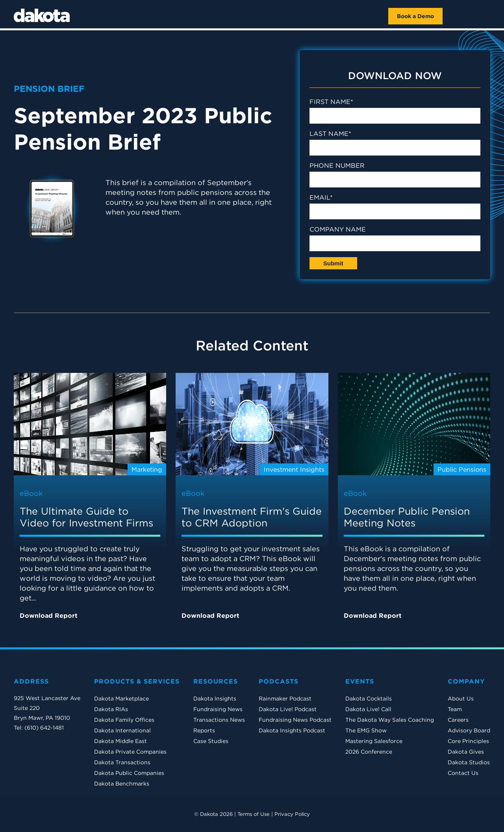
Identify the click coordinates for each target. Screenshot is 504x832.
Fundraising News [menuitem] (218, 709)
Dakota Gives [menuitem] (466, 752)
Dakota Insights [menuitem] (215, 699)
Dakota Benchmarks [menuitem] (122, 784)
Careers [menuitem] (458, 720)
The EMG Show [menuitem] (366, 730)
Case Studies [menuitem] (211, 741)
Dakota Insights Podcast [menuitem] (292, 730)
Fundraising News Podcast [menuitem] (295, 720)
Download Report (51, 615)
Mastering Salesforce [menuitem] (374, 741)
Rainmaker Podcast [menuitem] (285, 699)
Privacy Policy (292, 814)
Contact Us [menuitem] (463, 773)
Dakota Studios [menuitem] (469, 762)
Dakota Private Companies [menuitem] (130, 752)
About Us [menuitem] (461, 699)
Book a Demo (415, 16)
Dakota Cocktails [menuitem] (369, 699)
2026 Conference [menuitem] (369, 752)
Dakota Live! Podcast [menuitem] (288, 709)
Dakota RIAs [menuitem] (111, 709)
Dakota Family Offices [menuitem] (124, 720)
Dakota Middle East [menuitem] (120, 741)
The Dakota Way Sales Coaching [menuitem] (390, 720)
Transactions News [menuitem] (219, 720)
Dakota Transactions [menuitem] (122, 762)
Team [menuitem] (455, 709)
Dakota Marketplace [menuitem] (121, 699)
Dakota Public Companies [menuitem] (129, 773)
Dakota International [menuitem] (122, 730)
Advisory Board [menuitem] (469, 730)
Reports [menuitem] (204, 730)
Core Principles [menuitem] (468, 741)
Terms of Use (254, 814)
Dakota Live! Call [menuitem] (368, 709)
